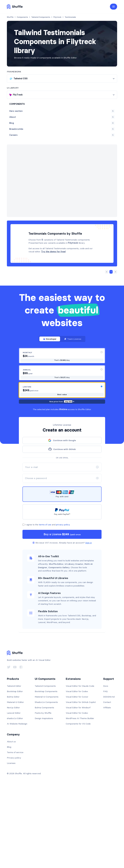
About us (11, 822)
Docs (106, 767)
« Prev (64, 156)
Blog (9, 828)
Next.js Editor (13, 788)
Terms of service (15, 833)
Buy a (62, 615)
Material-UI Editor (15, 783)
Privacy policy (14, 839)
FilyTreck (51, 149)
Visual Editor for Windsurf (78, 788)
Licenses (11, 844)
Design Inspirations (44, 799)
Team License (73, 420)
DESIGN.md (109, 778)
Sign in (89, 624)
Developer (50, 420)
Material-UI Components (47, 778)
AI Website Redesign (17, 805)
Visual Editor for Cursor (77, 778)
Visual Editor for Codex (77, 772)
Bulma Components (44, 788)
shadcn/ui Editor (15, 799)
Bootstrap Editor (15, 772)
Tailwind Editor (14, 767)
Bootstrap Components (46, 772)
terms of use (45, 605)
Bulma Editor (13, 778)
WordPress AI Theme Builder (80, 799)
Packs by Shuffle (43, 794)
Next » (74, 156)
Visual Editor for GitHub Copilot (81, 783)
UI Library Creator (74, 645)
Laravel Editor (14, 794)
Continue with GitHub (62, 530)
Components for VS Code (78, 805)
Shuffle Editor (56, 645)
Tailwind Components (45, 767)
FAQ (105, 772)
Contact (107, 783)
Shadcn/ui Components (46, 783)
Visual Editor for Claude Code (80, 767)
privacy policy (63, 605)
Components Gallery (59, 648)
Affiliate (107, 788)
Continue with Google (62, 521)
